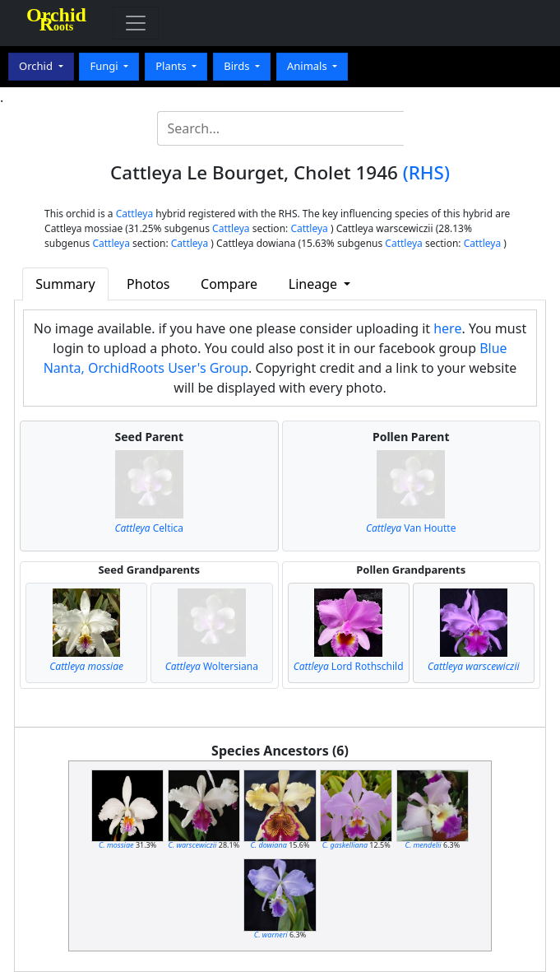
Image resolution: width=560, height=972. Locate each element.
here (447, 328)
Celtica (149, 528)
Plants (172, 66)
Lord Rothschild (349, 666)
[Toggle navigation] (136, 23)
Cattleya (134, 214)
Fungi (105, 66)
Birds (238, 66)
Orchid (37, 66)
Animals (308, 66)
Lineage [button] (315, 284)
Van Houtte (411, 528)
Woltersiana (212, 666)
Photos (148, 284)
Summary (65, 284)
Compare (229, 284)
